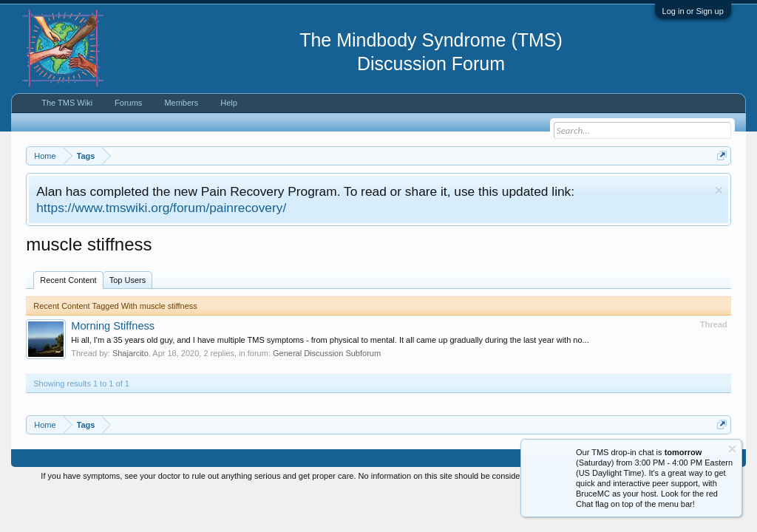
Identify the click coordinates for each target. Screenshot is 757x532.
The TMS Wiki (67, 103)
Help (229, 103)
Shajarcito (130, 353)
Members (181, 103)
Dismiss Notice (719, 190)
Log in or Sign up (693, 11)
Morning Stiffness (113, 326)
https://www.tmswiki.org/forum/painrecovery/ (161, 208)
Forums (128, 103)
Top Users (128, 280)
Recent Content (68, 280)
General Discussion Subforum (327, 353)
